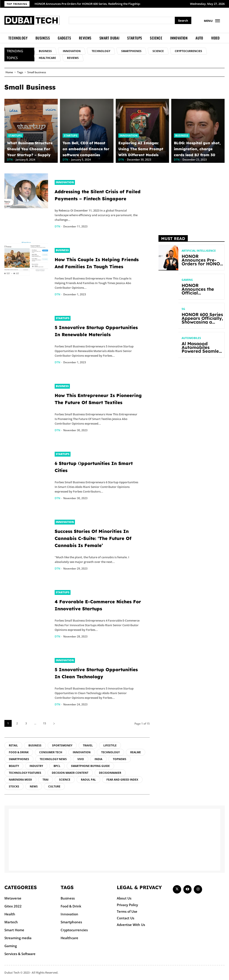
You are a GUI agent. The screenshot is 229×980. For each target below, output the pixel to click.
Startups (15, 136)
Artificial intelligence (199, 251)
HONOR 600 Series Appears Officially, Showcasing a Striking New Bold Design (202, 322)
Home (9, 72)
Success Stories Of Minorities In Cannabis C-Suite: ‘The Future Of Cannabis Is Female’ (93, 538)
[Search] (183, 20)
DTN (57, 226)
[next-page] (54, 723)
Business (182, 136)
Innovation (129, 136)
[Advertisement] (192, 201)
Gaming (187, 280)
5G (183, 309)
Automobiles (191, 338)
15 (45, 723)
